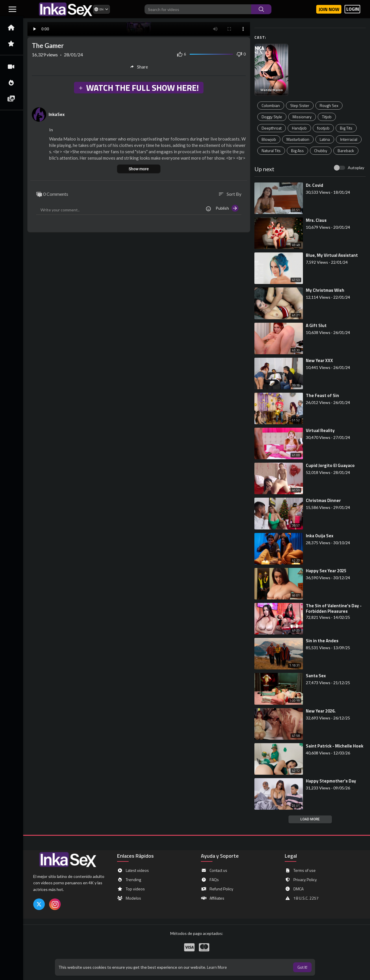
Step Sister (300, 105)
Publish (227, 208)
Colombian (271, 105)
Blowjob (269, 139)
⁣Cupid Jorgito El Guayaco (330, 465)
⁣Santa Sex (316, 676)
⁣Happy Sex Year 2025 (326, 571)
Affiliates (213, 898)
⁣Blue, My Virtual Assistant (332, 255)
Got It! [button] (302, 967)
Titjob (327, 117)
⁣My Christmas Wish (325, 290)
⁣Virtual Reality (320, 430)
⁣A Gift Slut (316, 325)
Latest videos (133, 870)
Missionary (302, 117)
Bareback (346, 151)
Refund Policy (217, 889)
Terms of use (300, 870)
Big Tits (346, 128)
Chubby (321, 151)
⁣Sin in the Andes (322, 641)
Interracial (349, 139)
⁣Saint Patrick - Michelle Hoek (335, 746)
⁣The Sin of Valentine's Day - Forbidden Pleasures (334, 608)
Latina (325, 139)
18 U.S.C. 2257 (302, 898)
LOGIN (353, 9)
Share (139, 67)
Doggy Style (272, 117)
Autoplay (356, 168)
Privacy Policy (301, 880)
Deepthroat (272, 128)
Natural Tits (271, 151)
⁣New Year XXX (319, 360)
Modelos (129, 898)
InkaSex (57, 114)
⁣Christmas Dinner (323, 500)
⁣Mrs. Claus (316, 220)
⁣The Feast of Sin (322, 395)
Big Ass (297, 151)
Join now (329, 9)
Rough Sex (329, 105)
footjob (323, 128)
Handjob (299, 128)
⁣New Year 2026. (321, 711)
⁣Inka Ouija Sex (320, 536)
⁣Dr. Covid (314, 185)
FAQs (210, 880)
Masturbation (298, 139)
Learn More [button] (217, 967)
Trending (129, 880)
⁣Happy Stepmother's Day (331, 781)
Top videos (131, 889)
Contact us (214, 870)
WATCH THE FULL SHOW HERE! (138, 88)
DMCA (294, 889)
